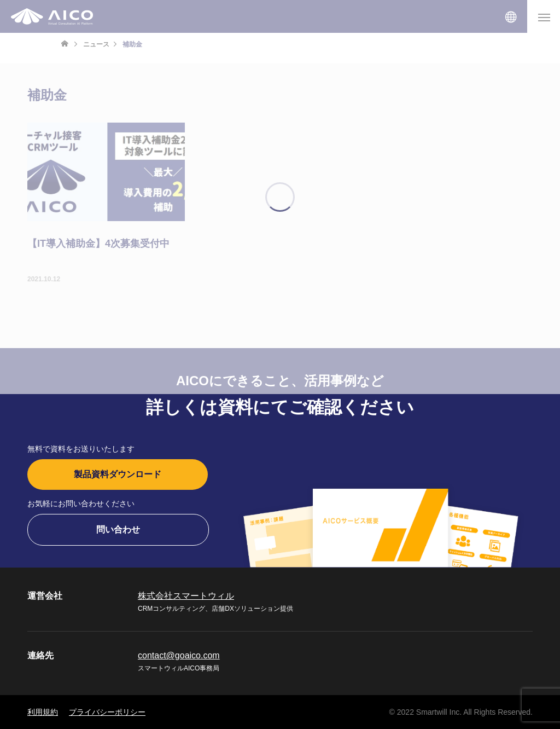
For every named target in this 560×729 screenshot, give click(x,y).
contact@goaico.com (179, 655)
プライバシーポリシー (107, 712)
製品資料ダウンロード (118, 474)
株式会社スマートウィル (186, 596)
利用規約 (43, 712)
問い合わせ (118, 530)
